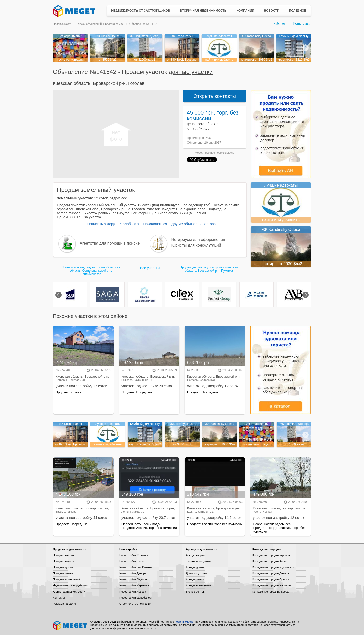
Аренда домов (195, 567)
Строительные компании (135, 604)
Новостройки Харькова (134, 585)
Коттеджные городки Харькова (272, 585)
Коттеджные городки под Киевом (273, 567)
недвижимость (225, 153)
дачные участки (191, 72)
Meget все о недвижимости (70, 625)
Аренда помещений (198, 585)
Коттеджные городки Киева (270, 561)
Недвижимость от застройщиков (141, 11)
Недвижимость (62, 24)
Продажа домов (63, 567)
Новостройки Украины (134, 555)
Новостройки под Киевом (135, 567)
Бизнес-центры (196, 592)
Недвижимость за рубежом (70, 585)
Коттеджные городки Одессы (271, 579)
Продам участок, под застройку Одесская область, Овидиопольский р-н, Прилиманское (91, 271)
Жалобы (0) (129, 224)
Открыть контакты (215, 96)
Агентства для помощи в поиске (110, 243)
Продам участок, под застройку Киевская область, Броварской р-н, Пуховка (209, 269)
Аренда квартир (196, 555)
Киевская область (72, 83)
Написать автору (101, 224)
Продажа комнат (64, 561)
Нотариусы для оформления (198, 240)
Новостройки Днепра (133, 573)
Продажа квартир (64, 555)
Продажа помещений (66, 579)
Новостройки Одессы (133, 579)
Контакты (59, 598)
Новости (271, 11)
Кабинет (279, 24)
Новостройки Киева (132, 561)
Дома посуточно (196, 573)
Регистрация (302, 24)
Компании (245, 11)
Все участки (150, 268)
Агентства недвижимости (69, 592)
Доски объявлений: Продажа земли (101, 24)
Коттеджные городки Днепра (271, 573)
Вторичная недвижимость (203, 11)
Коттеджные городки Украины (271, 555)
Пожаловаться (155, 224)
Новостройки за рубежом (135, 598)
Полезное (298, 11)
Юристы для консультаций (196, 245)
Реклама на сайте (64, 604)
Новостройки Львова (133, 592)
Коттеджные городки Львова (270, 592)
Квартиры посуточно (199, 561)
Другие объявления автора (194, 224)
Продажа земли (63, 573)
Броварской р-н (109, 83)
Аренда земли (195, 579)
